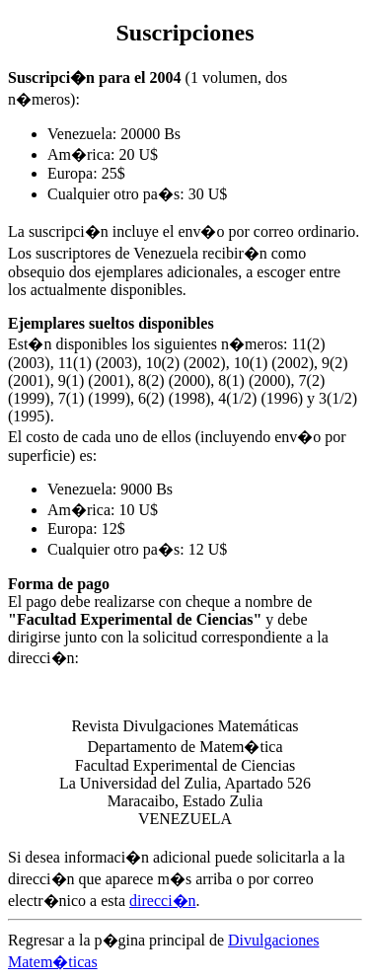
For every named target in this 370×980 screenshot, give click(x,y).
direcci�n (163, 901)
